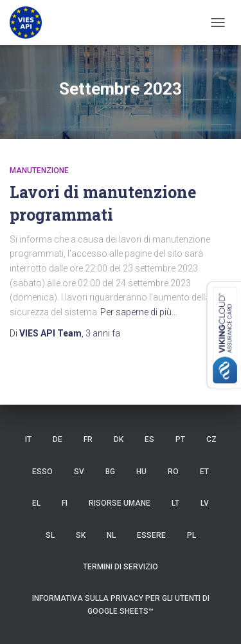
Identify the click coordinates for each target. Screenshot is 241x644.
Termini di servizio (121, 567)
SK (81, 535)
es (149, 439)
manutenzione (39, 170)
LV (205, 503)
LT (175, 503)
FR (88, 439)
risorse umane (120, 503)
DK (119, 439)
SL (50, 535)
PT (180, 439)
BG (110, 472)
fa (103, 333)
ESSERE (151, 535)
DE (58, 439)
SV (79, 472)
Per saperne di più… (139, 312)
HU (141, 472)
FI (65, 503)
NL (111, 535)
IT (28, 439)
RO (173, 472)
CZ (211, 439)
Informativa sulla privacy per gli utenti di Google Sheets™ (121, 604)
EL (36, 503)
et (204, 472)
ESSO (42, 472)
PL (192, 535)
